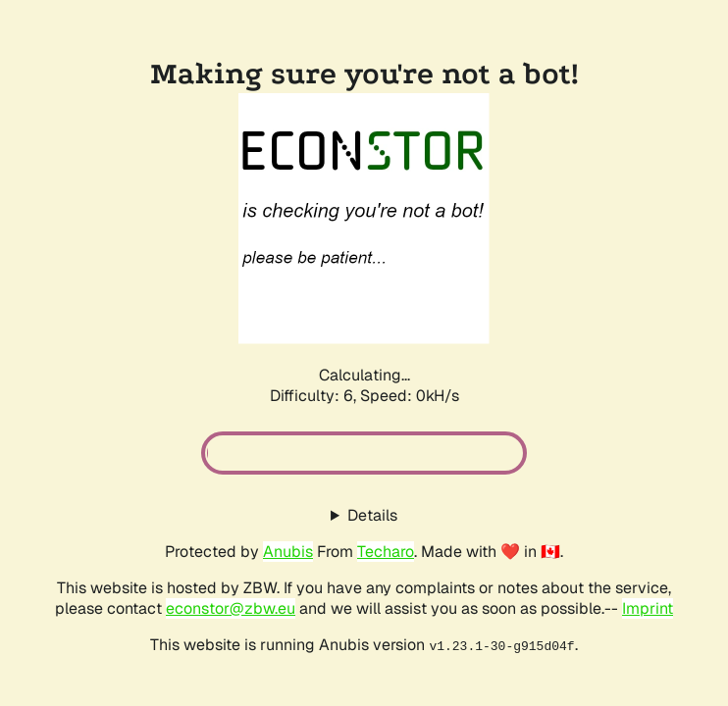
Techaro (386, 552)
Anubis (288, 552)
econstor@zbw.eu (231, 608)
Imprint (648, 608)
